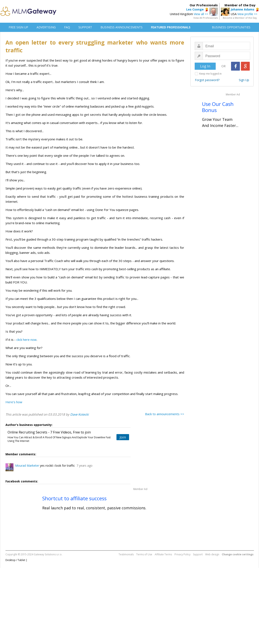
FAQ (67, 27)
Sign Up (244, 80)
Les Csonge (195, 9)
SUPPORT (85, 27)
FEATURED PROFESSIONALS (171, 27)
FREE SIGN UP (18, 27)
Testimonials (126, 554)
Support (198, 554)
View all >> (201, 14)
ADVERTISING (46, 27)
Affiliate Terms (163, 554)
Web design (212, 554)
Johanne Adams (242, 9)
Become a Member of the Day (240, 18)
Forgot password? (207, 80)
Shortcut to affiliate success (74, 498)
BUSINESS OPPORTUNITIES (231, 27)
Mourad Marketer (27, 466)
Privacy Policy (182, 554)
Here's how (14, 402)
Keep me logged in (210, 74)
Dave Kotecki (79, 414)
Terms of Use (144, 554)
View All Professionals (206, 18)
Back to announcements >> (165, 414)
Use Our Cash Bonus (218, 107)
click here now (26, 340)
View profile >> (247, 14)
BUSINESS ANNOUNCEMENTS (122, 27)
